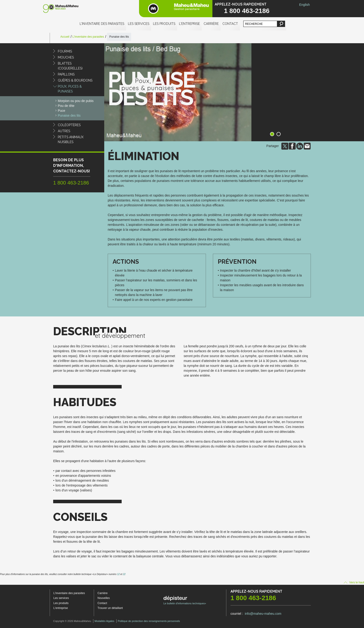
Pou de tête (66, 106)
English (305, 5)
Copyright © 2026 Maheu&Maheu (72, 621)
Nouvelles (104, 598)
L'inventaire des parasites (102, 24)
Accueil (65, 37)
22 (124, 574)
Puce (62, 111)
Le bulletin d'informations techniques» (185, 600)
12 (118, 574)
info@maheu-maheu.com (263, 614)
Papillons (66, 74)
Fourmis (65, 51)
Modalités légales (104, 621)
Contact (230, 24)
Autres (64, 131)
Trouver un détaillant (110, 608)
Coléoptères (69, 125)
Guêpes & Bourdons (75, 80)
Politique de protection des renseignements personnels (149, 621)
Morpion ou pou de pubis (76, 101)
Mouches (66, 57)
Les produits (164, 24)
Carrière (211, 24)
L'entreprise (189, 24)
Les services (139, 24)
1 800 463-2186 (247, 11)
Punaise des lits (69, 115)
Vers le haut (354, 582)
